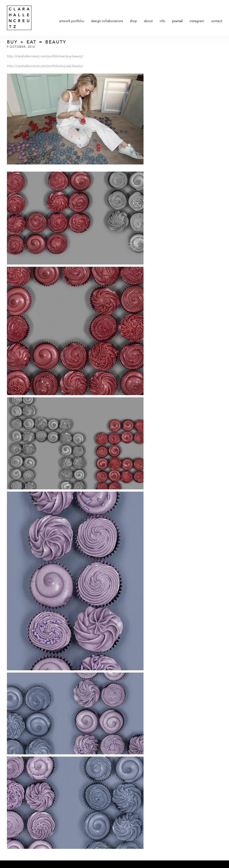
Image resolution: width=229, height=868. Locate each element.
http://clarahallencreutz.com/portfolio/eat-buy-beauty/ (45, 56)
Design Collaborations (107, 21)
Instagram (197, 21)
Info (162, 21)
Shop (133, 21)
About (148, 21)
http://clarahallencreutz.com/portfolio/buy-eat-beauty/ (45, 66)
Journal (177, 21)
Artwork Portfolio (72, 21)
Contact (217, 21)
